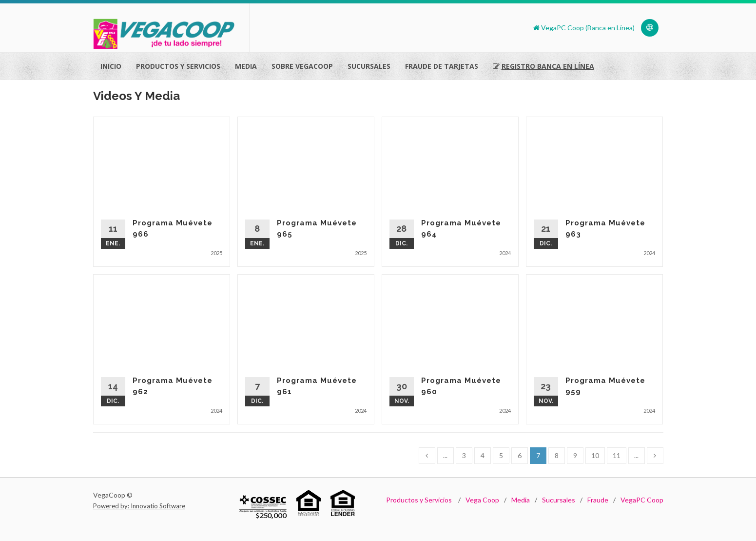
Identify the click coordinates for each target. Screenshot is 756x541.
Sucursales (369, 66)
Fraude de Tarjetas (442, 66)
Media (246, 66)
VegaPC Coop (642, 500)
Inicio (111, 66)
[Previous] (427, 456)
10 (595, 455)
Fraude (598, 500)
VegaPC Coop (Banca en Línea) (584, 28)
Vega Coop (482, 500)
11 (617, 455)
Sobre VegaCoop (302, 66)
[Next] (655, 456)
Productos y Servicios (419, 500)
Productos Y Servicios (178, 66)
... (445, 455)
